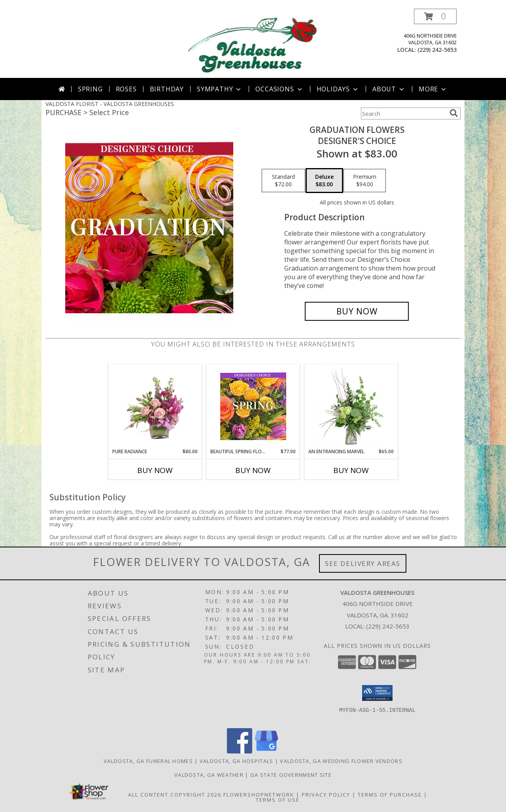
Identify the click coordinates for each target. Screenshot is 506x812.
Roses (126, 89)
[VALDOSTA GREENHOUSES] (253, 43)
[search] (454, 113)
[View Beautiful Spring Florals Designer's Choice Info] (253, 406)
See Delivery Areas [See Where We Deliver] (363, 563)
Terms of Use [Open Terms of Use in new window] (278, 800)
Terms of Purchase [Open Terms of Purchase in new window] (390, 795)
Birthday (167, 89)
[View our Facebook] (240, 751)
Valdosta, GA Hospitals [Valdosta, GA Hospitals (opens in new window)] (237, 761)
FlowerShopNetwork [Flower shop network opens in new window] (259, 795)
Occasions (279, 89)
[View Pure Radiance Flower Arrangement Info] (155, 406)
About (389, 89)
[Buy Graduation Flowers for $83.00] (357, 311)
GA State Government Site (291, 775)
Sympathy (220, 89)
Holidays (338, 89)
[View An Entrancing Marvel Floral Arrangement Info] (351, 406)
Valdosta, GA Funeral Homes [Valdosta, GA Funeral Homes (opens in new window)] (148, 761)
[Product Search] (404, 114)
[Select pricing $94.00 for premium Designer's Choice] (365, 181)
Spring (90, 89)
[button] (435, 16)
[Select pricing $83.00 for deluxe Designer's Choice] (324, 181)
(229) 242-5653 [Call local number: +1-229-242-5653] (437, 50)
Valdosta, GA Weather (209, 775)
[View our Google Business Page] (266, 751)
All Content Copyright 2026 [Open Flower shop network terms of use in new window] (175, 795)
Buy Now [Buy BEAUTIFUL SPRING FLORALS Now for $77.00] (253, 470)
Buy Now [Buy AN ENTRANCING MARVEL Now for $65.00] (351, 470)
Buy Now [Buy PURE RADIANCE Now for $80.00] (155, 470)
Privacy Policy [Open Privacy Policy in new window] (326, 795)
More (433, 89)
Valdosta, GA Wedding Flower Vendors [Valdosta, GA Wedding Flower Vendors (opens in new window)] (341, 761)
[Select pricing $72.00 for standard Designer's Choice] (283, 181)
